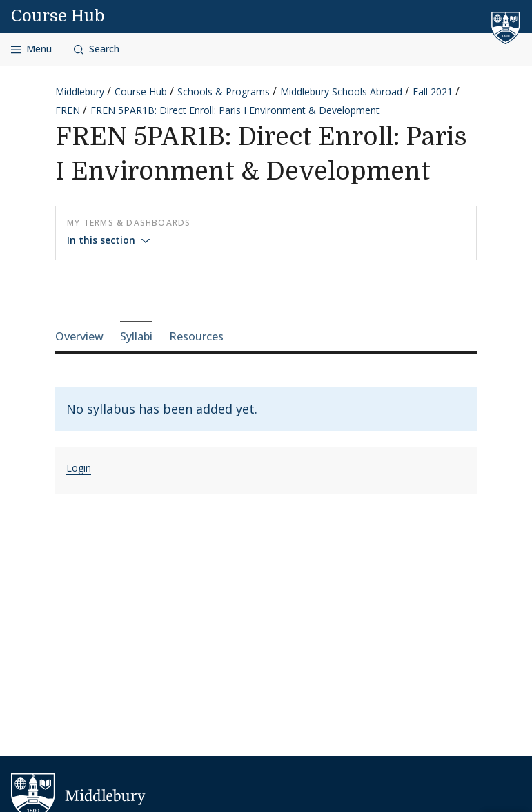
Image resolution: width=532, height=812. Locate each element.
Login (79, 468)
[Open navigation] (31, 49)
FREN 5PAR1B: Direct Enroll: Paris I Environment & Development (235, 110)
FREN (68, 110)
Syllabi (136, 336)
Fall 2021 (433, 91)
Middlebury (80, 91)
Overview (79, 336)
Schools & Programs (224, 91)
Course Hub (58, 16)
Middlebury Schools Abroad (341, 91)
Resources (196, 336)
